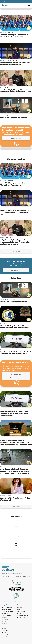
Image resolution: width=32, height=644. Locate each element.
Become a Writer (16, 270)
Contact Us (5, 631)
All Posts (20, 607)
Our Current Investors (16, 378)
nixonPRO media (18, 574)
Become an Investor (16, 374)
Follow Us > (18, 2)
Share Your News (16, 138)
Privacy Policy (21, 617)
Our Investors (21, 611)
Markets (4, 621)
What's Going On (6, 615)
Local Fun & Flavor (5, 438)
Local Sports (3, 32)
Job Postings (21, 613)
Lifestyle (2, 88)
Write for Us (5, 635)
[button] (29, 5)
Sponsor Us (5, 637)
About (19, 609)
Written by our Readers (6, 60)
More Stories (16, 251)
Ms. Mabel (4, 623)
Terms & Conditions (23, 615)
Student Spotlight (4, 115)
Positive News (4, 324)
